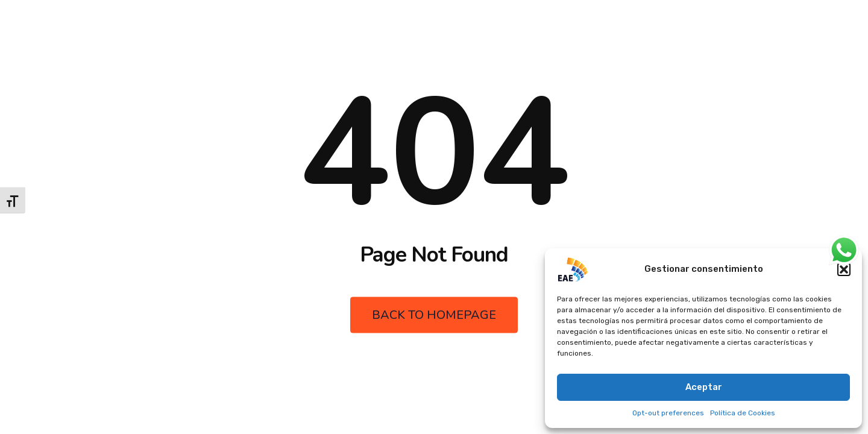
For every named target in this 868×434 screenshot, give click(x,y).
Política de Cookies (743, 413)
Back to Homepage (434, 315)
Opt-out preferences (668, 413)
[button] (844, 269)
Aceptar (704, 387)
